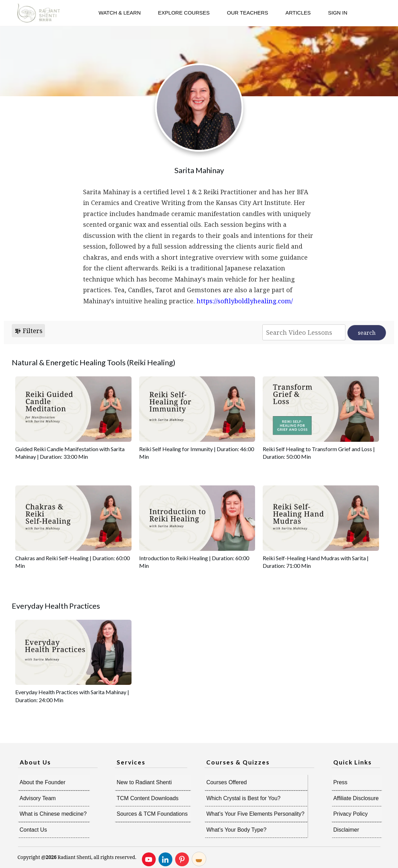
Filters (28, 331)
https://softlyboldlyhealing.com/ (245, 301)
